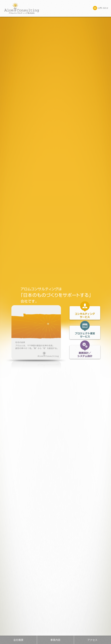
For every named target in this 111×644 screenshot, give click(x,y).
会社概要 (18, 640)
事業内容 (55, 640)
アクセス (92, 640)
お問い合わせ (101, 8)
